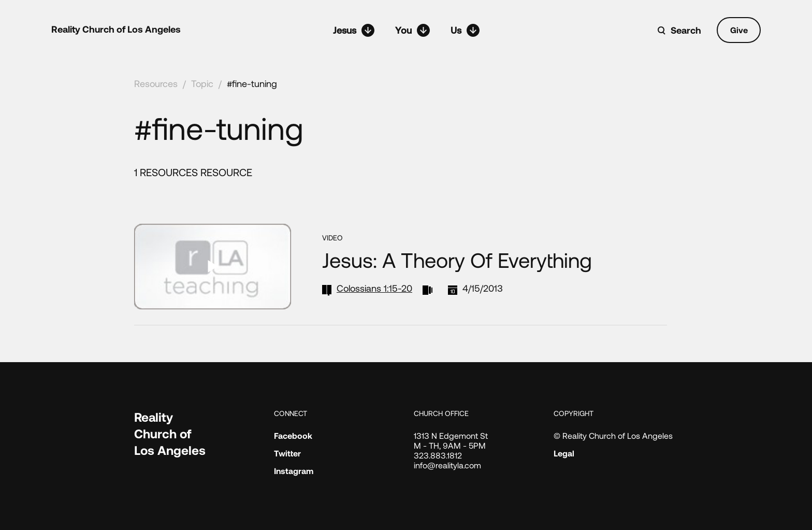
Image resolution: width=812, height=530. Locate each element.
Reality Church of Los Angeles (116, 29)
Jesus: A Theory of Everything (457, 260)
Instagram (294, 471)
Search (686, 30)
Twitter (287, 453)
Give (739, 30)
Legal (564, 453)
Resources (156, 83)
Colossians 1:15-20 (374, 288)
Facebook (293, 435)
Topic (202, 83)
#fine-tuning (252, 83)
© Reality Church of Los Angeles (613, 435)
